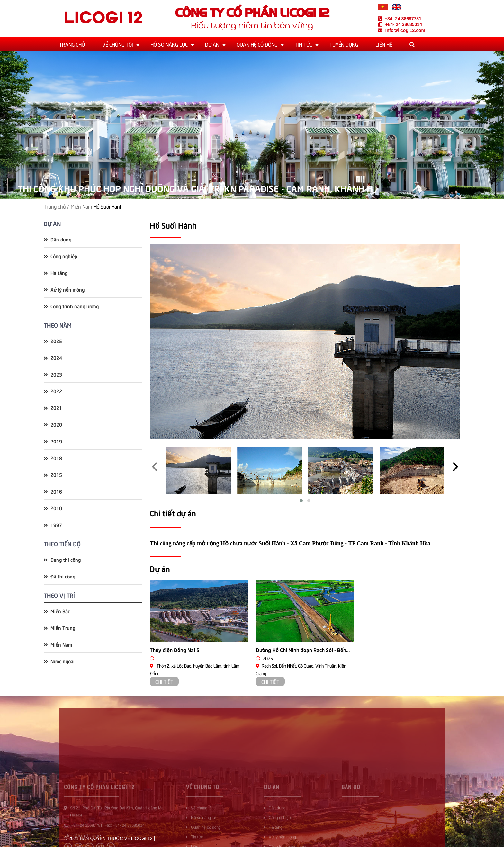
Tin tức (303, 44)
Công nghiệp (60, 256)
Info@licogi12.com (402, 30)
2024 (53, 357)
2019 (53, 441)
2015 (53, 474)
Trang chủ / (56, 206)
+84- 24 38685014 (400, 24)
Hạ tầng (56, 273)
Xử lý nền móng (64, 289)
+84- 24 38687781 (400, 19)
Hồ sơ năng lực (169, 44)
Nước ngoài (59, 661)
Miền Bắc (57, 611)
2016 (53, 491)
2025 (53, 341)
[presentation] (155, 463)
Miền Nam (81, 206)
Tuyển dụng (344, 44)
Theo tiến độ (62, 544)
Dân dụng (58, 239)
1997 (53, 525)
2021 (53, 408)
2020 (53, 424)
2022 (53, 391)
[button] (301, 501)
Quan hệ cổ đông (257, 44)
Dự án (212, 44)
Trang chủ (72, 44)
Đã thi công (59, 576)
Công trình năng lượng (71, 306)
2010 (53, 508)
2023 (53, 374)
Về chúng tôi (118, 44)
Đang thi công (62, 559)
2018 (53, 458)
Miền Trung (59, 628)
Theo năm (58, 325)
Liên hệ (384, 44)
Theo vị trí (59, 595)
